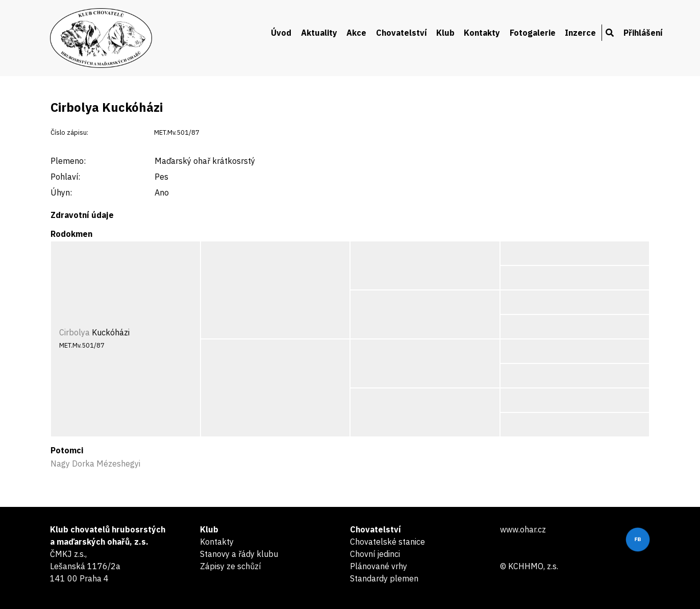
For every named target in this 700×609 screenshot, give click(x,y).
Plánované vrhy (379, 566)
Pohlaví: (65, 177)
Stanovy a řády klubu (239, 554)
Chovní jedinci (375, 554)
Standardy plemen (384, 578)
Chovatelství (402, 33)
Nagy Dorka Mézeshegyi (95, 464)
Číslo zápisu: (69, 132)
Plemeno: (68, 161)
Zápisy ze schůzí (230, 566)
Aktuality (319, 33)
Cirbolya (74, 332)
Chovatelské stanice (387, 542)
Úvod (281, 33)
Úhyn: (61, 192)
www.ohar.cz (523, 529)
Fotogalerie (533, 33)
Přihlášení (643, 33)
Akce (356, 33)
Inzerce (580, 33)
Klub (445, 33)
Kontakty (482, 33)
